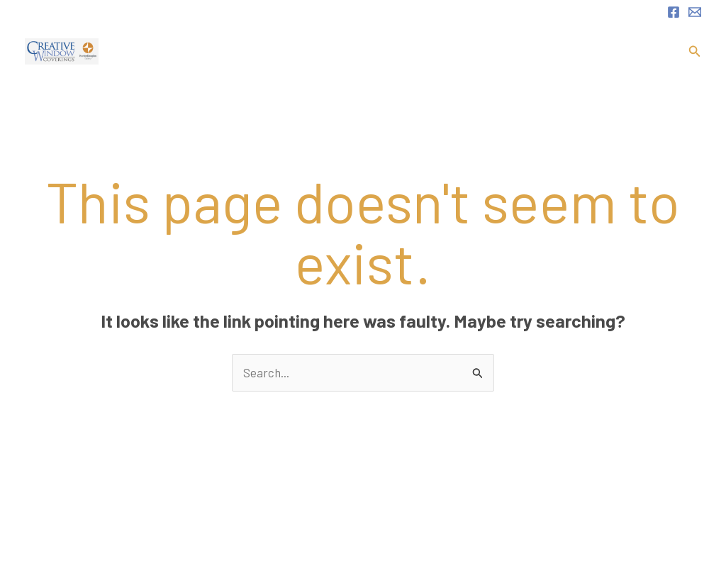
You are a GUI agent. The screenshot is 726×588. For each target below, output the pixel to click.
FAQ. (599, 52)
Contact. (645, 52)
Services (440, 52)
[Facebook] (674, 12)
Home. (335, 52)
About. (381, 52)
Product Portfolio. (529, 52)
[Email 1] (695, 12)
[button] (695, 51)
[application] (462, 52)
